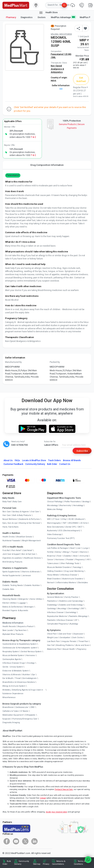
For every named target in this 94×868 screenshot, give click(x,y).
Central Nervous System (31, 652)
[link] (16, 5)
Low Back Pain (54, 641)
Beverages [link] (29, 607)
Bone (75, 556)
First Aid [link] (6, 550)
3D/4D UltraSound (76, 519)
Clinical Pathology (55, 502)
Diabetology (52, 605)
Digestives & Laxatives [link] (12, 558)
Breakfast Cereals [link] (24, 537)
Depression (78, 634)
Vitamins (83, 552)
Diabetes (67, 556)
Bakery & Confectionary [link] (13, 607)
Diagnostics (27, 17)
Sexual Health (69, 649)
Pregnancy (80, 560)
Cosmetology (71, 612)
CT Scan (56, 519)
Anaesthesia (8, 707)
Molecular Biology (55, 509)
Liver (79, 548)
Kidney (58, 552)
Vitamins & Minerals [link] (31, 572)
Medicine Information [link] (13, 623)
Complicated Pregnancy (58, 624)
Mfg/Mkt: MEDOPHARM (61, 34)
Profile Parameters (72, 502)
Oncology (31, 663)
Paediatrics (52, 601)
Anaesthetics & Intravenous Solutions (19, 682)
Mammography (54, 523)
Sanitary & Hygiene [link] (21, 512)
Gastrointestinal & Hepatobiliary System (20, 644)
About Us (8, 460)
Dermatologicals (29, 678)
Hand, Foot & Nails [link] (10, 527)
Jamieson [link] (27, 576)
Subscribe (82, 451)
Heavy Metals (53, 575)
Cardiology (51, 609)
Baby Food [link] (7, 502)
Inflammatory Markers (66, 583)
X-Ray (64, 519)
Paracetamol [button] (13, 175)
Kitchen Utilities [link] (9, 603)
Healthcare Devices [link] (32, 558)
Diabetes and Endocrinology (71, 605)
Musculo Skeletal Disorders (59, 567)
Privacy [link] (46, 864)
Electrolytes (83, 583)
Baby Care (17, 502)
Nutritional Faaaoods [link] (11, 541)
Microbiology (52, 505)
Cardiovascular (22, 707)
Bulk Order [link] (7, 863)
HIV (88, 560)
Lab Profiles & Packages (58, 548)
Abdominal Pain (54, 649)
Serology (86, 502)
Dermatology (74, 609)
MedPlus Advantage (63, 17)
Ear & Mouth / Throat (12, 678)
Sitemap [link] (37, 864)
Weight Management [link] (31, 541)
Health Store (48, 13)
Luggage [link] (22, 603)
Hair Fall (51, 645)
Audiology (74, 624)
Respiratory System (11, 652)
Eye (33, 675)
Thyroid (74, 552)
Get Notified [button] (81, 79)
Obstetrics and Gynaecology (71, 601)
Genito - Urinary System (13, 667)
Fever (59, 556)
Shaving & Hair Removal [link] (30, 523)
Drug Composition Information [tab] (47, 165)
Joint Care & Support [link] (11, 554)
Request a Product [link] (26, 626)
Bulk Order (52, 464)
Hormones (31, 655)
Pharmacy (11, 17)
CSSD (32, 707)
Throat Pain (83, 641)
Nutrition (26, 675)
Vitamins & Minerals (12, 675)
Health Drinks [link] (9, 537)
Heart (72, 548)
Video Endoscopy (54, 534)
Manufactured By (13, 362)
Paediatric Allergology (78, 616)
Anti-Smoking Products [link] (12, 562)
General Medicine (55, 597)
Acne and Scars (83, 645)
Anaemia (51, 556)
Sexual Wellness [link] (10, 519)
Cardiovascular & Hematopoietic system (20, 648)
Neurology (62, 609)
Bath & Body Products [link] (22, 515)
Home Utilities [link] (36, 599)
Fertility (50, 552)
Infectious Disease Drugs (14, 663)
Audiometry (52, 531)
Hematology (78, 505)
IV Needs (24, 711)
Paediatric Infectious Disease (60, 620)
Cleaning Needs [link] (9, 599)
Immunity (84, 556)
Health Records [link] (9, 626)
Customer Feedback (13, 464)
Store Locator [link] (8, 630)
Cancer (50, 560)
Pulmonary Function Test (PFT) (61, 538)
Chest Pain (52, 634)
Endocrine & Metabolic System (16, 671)
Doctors (42, 17)
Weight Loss (52, 638)
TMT (64, 523)
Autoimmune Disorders (73, 579)
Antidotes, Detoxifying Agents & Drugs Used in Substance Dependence (23, 692)
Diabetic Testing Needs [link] (13, 585)
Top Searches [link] (21, 630)
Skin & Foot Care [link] (29, 554)
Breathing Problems (65, 645)
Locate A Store (34, 460)
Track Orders (55, 460)
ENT (83, 609)
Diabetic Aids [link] (8, 589)
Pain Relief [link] (16, 550)
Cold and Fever (65, 634)
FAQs (17, 460)
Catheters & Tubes (11, 711)
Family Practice (72, 597)
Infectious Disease (69, 575)
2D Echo (84, 523)
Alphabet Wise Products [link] (13, 634)
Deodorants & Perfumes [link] (29, 519)
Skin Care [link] (7, 512)
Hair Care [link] (7, 515)
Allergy (66, 552)
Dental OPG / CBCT (74, 527)
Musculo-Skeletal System (13, 655)
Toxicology (77, 567)
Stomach (51, 583)
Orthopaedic (30, 715)
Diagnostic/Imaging (11, 723)
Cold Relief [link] (28, 550)
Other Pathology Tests (70, 563)
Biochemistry (65, 505)
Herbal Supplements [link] (11, 576)
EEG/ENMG (73, 523)
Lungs (86, 548)
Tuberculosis (53, 563)
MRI (49, 519)
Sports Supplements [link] (11, 572)
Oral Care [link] (35, 512)
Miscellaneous (9, 697)
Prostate (70, 560)
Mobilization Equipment (13, 715)
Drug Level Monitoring (74, 571)
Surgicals (7, 719)
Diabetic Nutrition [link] (32, 585)
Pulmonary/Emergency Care (25, 719)
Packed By (55, 362)
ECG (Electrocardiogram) (70, 531)
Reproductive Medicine (57, 616)
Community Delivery (35, 464)
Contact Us (65, 464)
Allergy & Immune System (14, 686)
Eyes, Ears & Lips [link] (10, 523)
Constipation (65, 638)
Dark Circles (78, 638)
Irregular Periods (69, 641)
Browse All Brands (72, 460)
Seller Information (61, 87)
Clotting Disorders (55, 571)
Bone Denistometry (55, 527)
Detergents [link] (23, 599)
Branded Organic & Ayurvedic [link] (15, 610)
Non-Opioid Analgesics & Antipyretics (57, 69)
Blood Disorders (54, 579)
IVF (76, 620)
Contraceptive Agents (12, 659)
